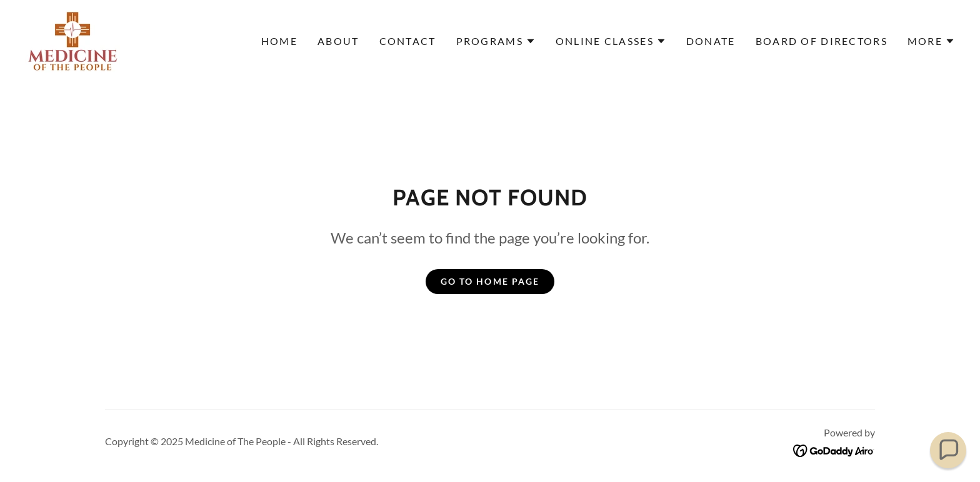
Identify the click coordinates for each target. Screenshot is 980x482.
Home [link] (279, 41)
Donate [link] (711, 41)
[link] (72, 40)
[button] (496, 41)
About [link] (338, 41)
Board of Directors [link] (822, 41)
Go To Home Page (490, 281)
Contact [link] (408, 41)
